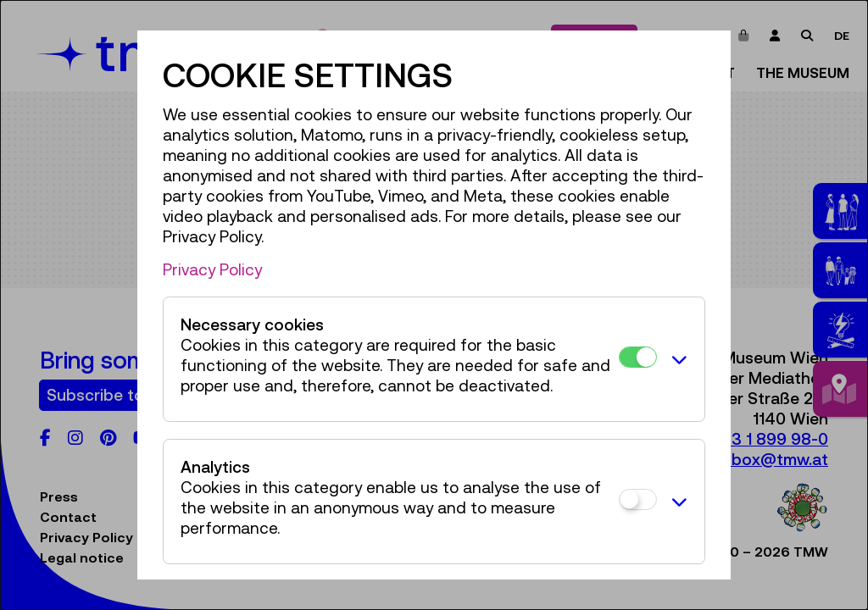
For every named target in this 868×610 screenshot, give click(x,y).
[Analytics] (638, 499)
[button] (676, 359)
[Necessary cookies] (638, 357)
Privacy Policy (212, 269)
